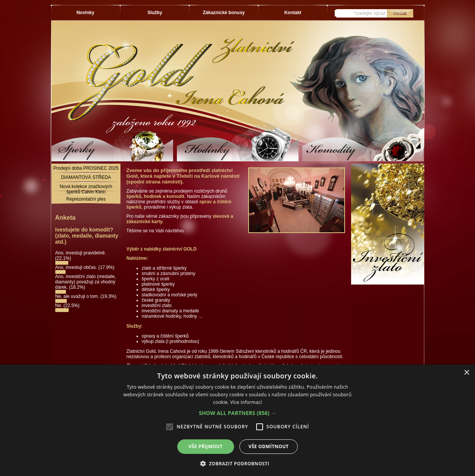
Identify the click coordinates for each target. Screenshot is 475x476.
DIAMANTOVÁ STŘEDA (86, 177)
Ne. (59, 306)
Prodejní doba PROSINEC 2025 (86, 168)
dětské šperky (156, 289)
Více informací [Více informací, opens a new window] (246, 402)
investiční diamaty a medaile (171, 311)
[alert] (237, 420)
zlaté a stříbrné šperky (164, 268)
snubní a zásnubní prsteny (169, 273)
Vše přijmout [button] (206, 446)
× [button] (466, 373)
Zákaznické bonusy (224, 13)
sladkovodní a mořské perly (170, 295)
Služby (155, 13)
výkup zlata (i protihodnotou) (171, 341)
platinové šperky (158, 284)
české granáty (156, 300)
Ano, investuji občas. (77, 267)
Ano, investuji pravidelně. (81, 253)
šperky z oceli (156, 279)
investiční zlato (157, 306)
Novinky (86, 13)
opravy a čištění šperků (165, 336)
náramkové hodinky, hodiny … (173, 316)
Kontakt (293, 13)
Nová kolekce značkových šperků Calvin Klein (86, 189)
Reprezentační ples (86, 199)
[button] (238, 413)
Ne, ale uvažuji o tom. (78, 296)
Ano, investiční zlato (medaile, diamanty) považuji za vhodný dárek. (86, 282)
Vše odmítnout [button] (269, 446)
